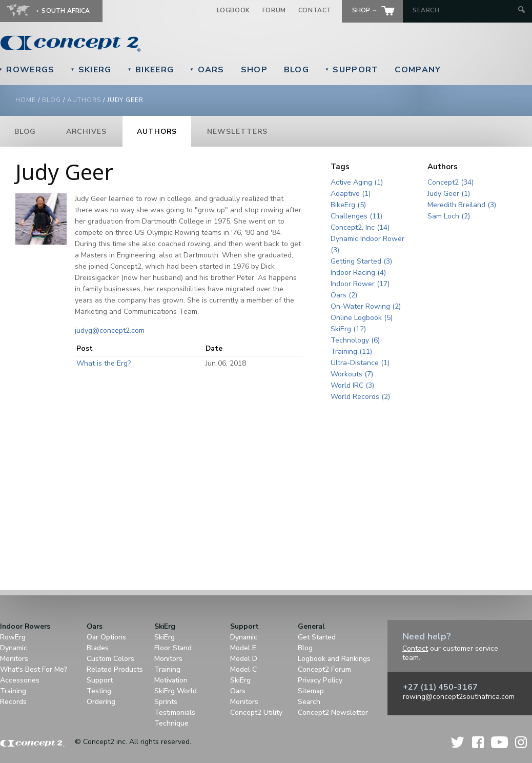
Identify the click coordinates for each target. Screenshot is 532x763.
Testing (99, 691)
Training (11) (351, 352)
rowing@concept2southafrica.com (459, 697)
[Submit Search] (521, 11)
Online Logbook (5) (362, 318)
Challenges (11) (356, 216)
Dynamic (14, 648)
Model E (243, 648)
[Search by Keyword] (464, 10)
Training (13, 691)
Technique (171, 723)
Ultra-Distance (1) (360, 363)
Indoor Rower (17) (360, 284)
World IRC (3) (352, 385)
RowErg (13, 637)
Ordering (101, 702)
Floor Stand (173, 648)
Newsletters (237, 132)
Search (309, 702)
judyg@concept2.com (110, 330)
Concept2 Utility (256, 712)
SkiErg (91, 70)
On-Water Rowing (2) (366, 306)
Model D (244, 659)
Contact (315, 10)
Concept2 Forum (324, 669)
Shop (254, 70)
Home (26, 100)
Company (418, 70)
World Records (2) (360, 397)
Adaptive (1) (351, 194)
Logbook (233, 10)
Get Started (317, 637)
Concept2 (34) (451, 182)
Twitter (458, 742)
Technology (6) (355, 340)
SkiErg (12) (348, 329)
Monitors (14, 659)
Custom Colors (110, 659)
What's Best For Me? (34, 669)
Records (13, 702)
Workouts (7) (352, 374)
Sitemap (311, 691)
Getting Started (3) (361, 261)
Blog (296, 70)
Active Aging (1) (357, 182)
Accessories (20, 680)
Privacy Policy (320, 680)
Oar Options (106, 637)
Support (352, 70)
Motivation (171, 680)
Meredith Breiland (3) (462, 205)
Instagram (521, 742)
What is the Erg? (104, 363)
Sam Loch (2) (449, 216)
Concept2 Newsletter (333, 712)
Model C (243, 669)
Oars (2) (344, 295)
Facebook (478, 742)
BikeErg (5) (348, 205)
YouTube (499, 742)
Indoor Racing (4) (358, 273)
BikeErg (151, 70)
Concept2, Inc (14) (360, 227)
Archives (86, 132)
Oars (207, 70)
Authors (84, 100)
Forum (274, 10)
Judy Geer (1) (449, 194)
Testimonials (175, 712)
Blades (98, 648)
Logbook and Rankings (334, 659)
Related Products (115, 669)
